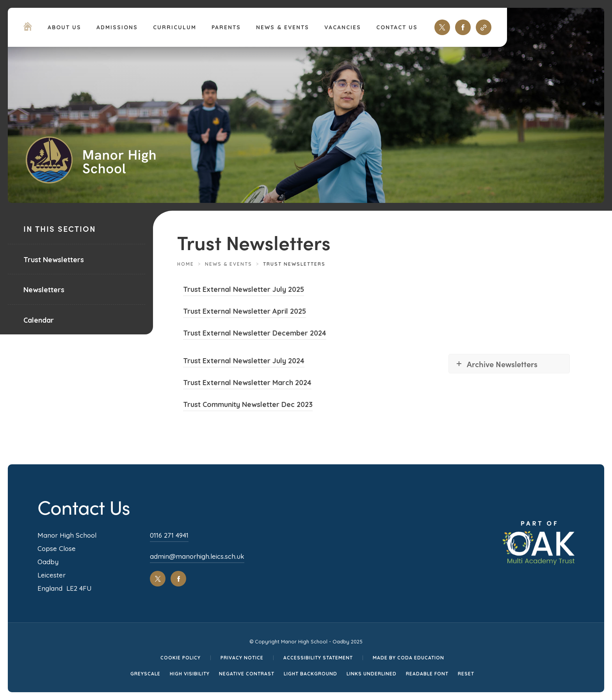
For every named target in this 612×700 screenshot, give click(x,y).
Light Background (310, 674)
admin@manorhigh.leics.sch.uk (197, 556)
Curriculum (175, 27)
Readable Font (427, 674)
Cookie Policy (181, 658)
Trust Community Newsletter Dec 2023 (248, 406)
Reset (466, 674)
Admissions (117, 27)
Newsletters (44, 290)
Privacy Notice (242, 658)
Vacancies (343, 27)
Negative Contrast (247, 674)
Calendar (39, 320)
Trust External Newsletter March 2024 (247, 384)
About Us (64, 27)
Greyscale (145, 674)
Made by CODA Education (408, 658)
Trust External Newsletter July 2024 (244, 362)
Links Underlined (372, 674)
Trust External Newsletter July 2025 (244, 290)
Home (186, 264)
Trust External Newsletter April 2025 (245, 312)
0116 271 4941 (169, 535)
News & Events (283, 27)
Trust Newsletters (54, 260)
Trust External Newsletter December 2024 (255, 334)
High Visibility (190, 674)
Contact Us (397, 27)
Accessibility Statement (318, 658)
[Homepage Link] (28, 28)
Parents (226, 27)
